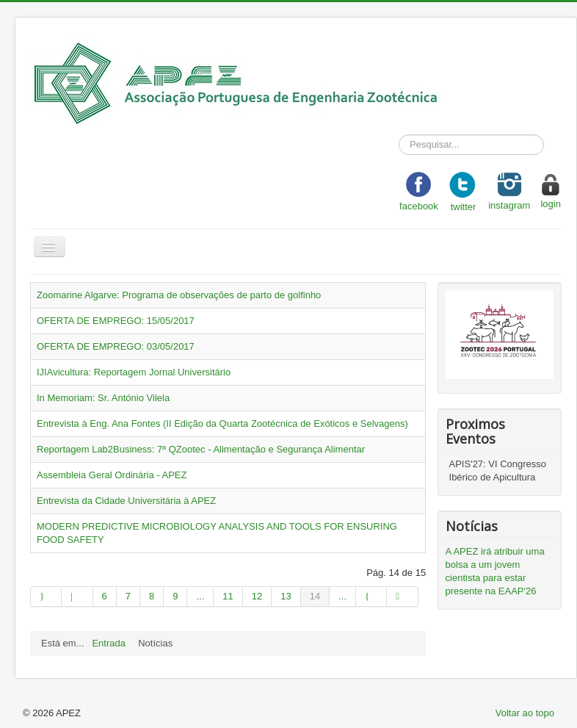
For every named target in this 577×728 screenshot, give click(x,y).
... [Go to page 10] (200, 596)
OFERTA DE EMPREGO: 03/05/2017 (116, 346)
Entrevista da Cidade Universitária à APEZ (126, 501)
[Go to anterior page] (77, 597)
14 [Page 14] (315, 596)
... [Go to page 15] (342, 596)
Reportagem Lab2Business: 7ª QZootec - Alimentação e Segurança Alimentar (201, 449)
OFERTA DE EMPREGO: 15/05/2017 (116, 321)
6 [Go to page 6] (105, 596)
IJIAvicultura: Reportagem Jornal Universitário (134, 372)
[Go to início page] (46, 597)
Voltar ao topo (525, 713)
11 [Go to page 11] (228, 596)
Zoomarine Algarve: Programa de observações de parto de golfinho (179, 295)
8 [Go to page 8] (152, 596)
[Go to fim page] (402, 597)
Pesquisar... (399, 135)
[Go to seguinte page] (371, 597)
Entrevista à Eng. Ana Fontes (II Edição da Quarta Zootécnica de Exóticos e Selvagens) (222, 424)
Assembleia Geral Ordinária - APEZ (112, 475)
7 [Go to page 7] (128, 596)
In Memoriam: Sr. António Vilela (103, 398)
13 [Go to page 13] (286, 596)
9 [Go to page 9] (175, 596)
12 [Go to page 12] (257, 596)
